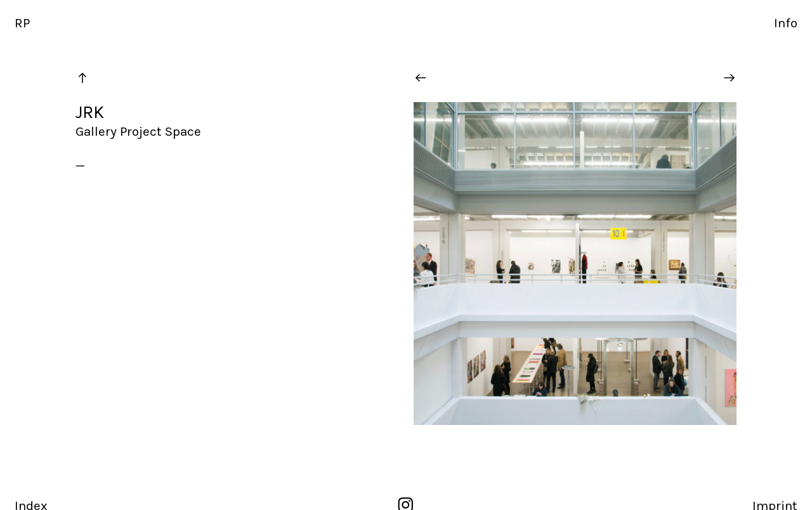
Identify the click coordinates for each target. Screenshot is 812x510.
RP (22, 23)
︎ (82, 78)
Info (786, 23)
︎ (730, 78)
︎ (421, 78)
